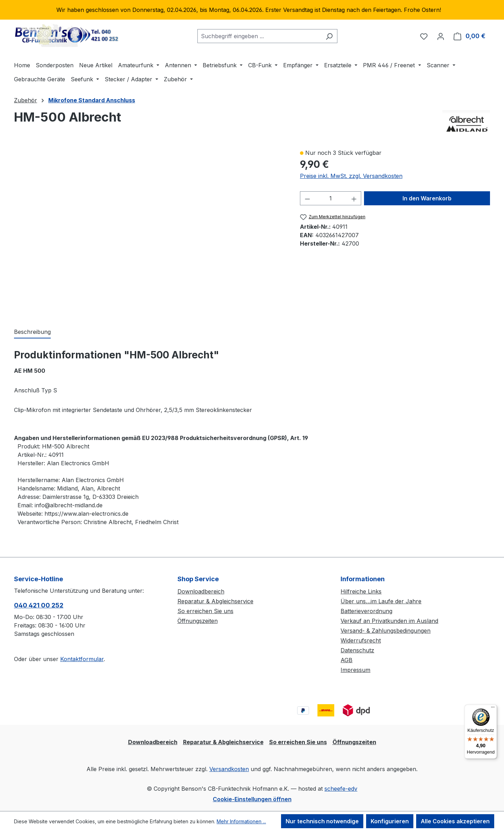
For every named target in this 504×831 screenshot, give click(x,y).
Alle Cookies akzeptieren (455, 821)
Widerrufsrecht (361, 640)
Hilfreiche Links (361, 591)
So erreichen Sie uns (205, 611)
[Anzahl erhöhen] (354, 198)
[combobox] (259, 36)
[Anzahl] (331, 198)
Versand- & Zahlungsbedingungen (386, 631)
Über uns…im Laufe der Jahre (381, 601)
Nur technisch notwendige (322, 821)
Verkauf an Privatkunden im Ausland (389, 621)
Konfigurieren (390, 821)
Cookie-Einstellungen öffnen (252, 799)
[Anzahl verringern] (307, 198)
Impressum (355, 670)
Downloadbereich (201, 591)
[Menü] (493, 709)
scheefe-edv (341, 789)
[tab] (32, 332)
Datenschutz (357, 650)
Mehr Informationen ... (241, 821)
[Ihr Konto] (441, 36)
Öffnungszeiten (198, 621)
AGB (346, 660)
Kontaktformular (82, 659)
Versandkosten (229, 769)
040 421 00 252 (39, 605)
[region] (252, 10)
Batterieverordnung (366, 611)
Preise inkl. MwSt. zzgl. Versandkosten (351, 176)
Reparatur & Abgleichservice (215, 601)
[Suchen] (329, 36)
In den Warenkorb (427, 198)
